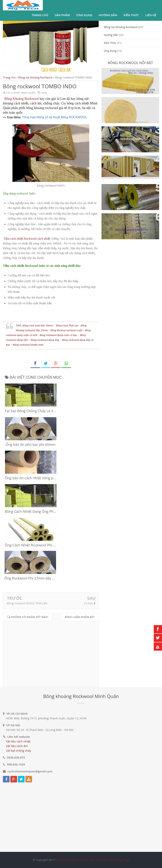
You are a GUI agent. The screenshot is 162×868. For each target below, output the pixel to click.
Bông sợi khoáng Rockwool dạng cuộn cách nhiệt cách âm (130, 104)
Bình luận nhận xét (80, 617)
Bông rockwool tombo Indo (28, 345)
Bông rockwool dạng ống (45, 340)
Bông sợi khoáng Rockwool (35, 77)
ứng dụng (110, 51)
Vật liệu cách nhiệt (18, 741)
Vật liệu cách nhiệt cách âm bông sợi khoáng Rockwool (128, 221)
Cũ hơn (90, 603)
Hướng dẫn (108, 15)
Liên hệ (151, 15)
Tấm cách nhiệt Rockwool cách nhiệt (27, 239)
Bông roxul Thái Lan (67, 325)
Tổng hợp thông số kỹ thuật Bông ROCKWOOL (55, 117)
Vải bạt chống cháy (19, 750)
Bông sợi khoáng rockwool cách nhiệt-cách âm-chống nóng (92, 860)
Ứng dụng (84, 15)
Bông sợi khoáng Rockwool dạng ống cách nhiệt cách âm (129, 191)
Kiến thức (131, 15)
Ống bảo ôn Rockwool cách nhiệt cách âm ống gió (126, 134)
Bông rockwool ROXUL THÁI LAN (27, 603)
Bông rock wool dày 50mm (38, 325)
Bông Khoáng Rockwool (22, 99)
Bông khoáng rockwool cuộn (66, 330)
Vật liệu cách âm (17, 746)
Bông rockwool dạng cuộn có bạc (58, 335)
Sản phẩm (62, 15)
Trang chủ (40, 15)
